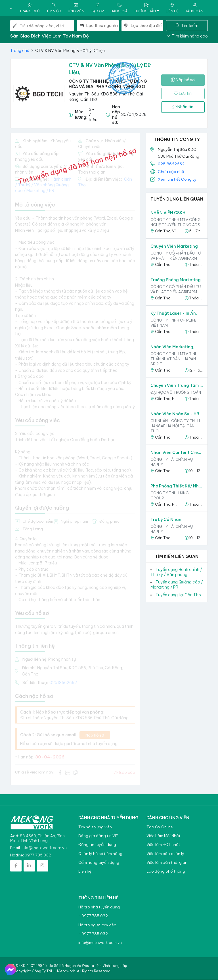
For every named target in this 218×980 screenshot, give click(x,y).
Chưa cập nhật (172, 172)
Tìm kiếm (187, 26)
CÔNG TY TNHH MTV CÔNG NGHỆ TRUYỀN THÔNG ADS (176, 222)
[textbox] (102, 26)
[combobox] (102, 26)
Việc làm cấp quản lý (165, 854)
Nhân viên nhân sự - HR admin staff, (177, 414)
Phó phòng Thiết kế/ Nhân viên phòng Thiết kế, (177, 486)
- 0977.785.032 (93, 916)
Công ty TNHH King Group (170, 496)
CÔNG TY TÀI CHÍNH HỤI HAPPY (172, 462)
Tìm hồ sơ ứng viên (95, 827)
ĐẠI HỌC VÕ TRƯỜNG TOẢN (176, 393)
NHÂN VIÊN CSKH (168, 213)
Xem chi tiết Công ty (177, 180)
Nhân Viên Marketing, (172, 347)
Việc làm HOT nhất (163, 845)
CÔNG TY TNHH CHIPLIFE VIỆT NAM (173, 323)
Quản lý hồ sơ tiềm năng (100, 854)
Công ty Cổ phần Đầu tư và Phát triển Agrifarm (176, 256)
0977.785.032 (38, 855)
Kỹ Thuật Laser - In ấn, (174, 314)
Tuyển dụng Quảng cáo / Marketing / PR (177, 585)
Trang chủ (20, 51)
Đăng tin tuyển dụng (97, 845)
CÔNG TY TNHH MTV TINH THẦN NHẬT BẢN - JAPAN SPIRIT (174, 359)
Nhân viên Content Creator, (177, 453)
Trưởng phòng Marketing (176, 280)
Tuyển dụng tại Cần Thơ (178, 595)
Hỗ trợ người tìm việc (97, 925)
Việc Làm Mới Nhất (163, 836)
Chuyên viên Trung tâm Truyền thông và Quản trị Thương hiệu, (177, 386)
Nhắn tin (183, 107)
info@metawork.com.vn (44, 848)
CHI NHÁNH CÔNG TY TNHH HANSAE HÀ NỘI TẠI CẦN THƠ (175, 426)
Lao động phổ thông (166, 872)
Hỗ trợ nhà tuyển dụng (99, 907)
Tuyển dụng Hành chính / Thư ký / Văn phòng (176, 572)
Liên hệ (85, 872)
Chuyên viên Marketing (174, 247)
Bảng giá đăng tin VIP (98, 836)
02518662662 (171, 164)
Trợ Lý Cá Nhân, (166, 520)
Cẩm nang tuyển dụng (99, 863)
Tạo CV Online (160, 827)
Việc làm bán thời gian (167, 863)
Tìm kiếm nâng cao (188, 36)
